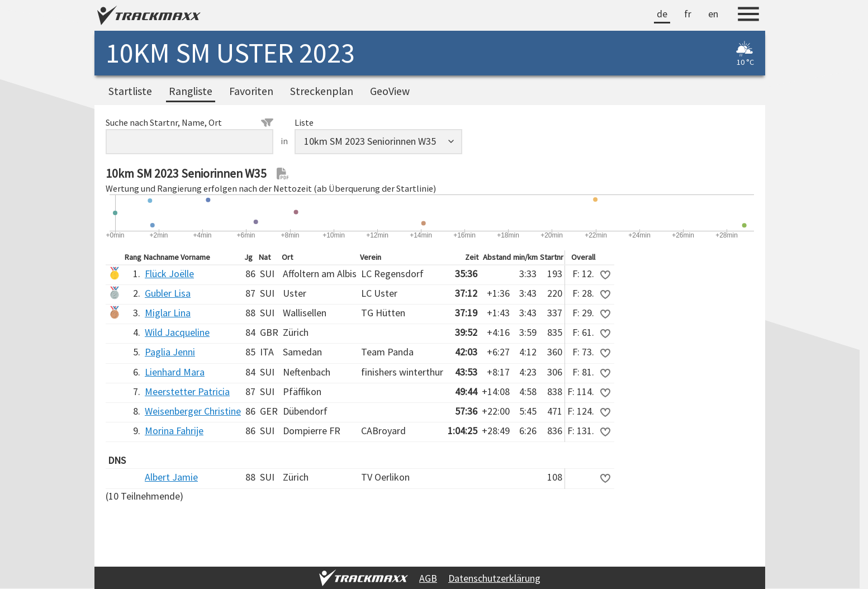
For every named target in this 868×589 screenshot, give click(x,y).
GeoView (390, 91)
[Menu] (748, 16)
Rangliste (191, 91)
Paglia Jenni (170, 352)
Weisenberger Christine (193, 411)
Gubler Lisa (168, 293)
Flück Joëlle (169, 274)
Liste (304, 122)
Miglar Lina (168, 313)
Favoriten (251, 91)
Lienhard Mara (175, 372)
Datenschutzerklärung (494, 578)
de (662, 14)
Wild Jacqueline (177, 332)
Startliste (130, 91)
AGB (428, 578)
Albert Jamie (171, 477)
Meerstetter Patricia (187, 391)
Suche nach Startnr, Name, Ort (189, 122)
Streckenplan (322, 91)
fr (688, 14)
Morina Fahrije (174, 431)
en (713, 14)
